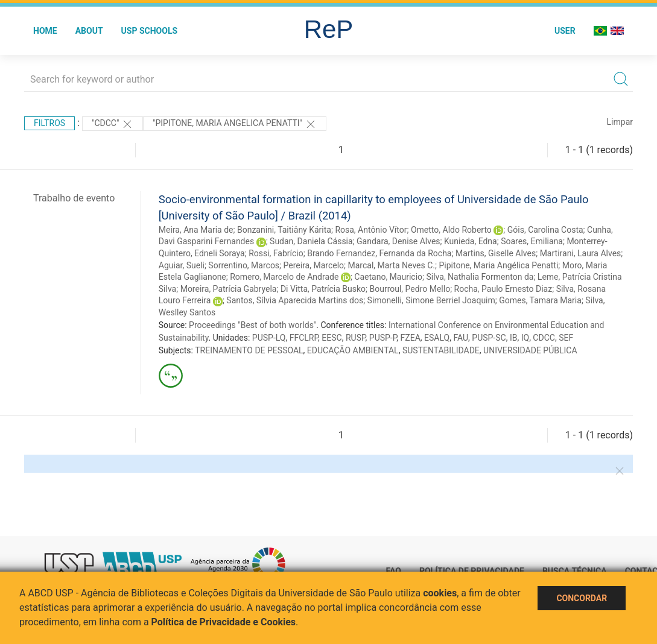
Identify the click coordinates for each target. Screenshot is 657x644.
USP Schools (150, 31)
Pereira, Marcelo (314, 265)
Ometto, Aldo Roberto (451, 230)
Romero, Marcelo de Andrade (284, 277)
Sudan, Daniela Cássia (311, 241)
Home (45, 31)
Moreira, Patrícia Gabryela (229, 289)
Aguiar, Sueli (182, 265)
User (565, 31)
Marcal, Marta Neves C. (391, 265)
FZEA (411, 338)
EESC (332, 338)
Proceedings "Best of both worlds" (252, 325)
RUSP (356, 338)
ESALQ (437, 338)
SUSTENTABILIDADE (441, 350)
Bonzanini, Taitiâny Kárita (284, 230)
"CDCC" (113, 124)
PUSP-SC (489, 338)
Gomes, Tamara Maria (540, 300)
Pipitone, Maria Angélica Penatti (498, 265)
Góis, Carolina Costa (545, 230)
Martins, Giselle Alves (496, 253)
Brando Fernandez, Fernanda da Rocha (379, 253)
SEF (566, 338)
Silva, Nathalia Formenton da (480, 277)
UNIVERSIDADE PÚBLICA (530, 350)
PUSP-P (383, 338)
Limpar (620, 122)
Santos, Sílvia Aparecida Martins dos (295, 300)
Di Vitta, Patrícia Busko (323, 289)
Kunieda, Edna (471, 241)
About (89, 31)
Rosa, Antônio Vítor (371, 230)
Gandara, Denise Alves (398, 241)
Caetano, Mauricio (388, 277)
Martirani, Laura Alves (581, 253)
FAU (461, 338)
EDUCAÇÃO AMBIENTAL (353, 350)
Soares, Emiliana (532, 241)
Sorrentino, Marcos (244, 265)
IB (514, 338)
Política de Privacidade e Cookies (224, 622)
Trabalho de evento (74, 198)
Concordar (582, 598)
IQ (525, 338)
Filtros (49, 123)
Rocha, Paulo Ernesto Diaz (503, 289)
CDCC (544, 338)
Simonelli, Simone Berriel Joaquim (431, 300)
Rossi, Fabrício (276, 253)
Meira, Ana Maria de (196, 230)
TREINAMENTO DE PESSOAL (249, 350)
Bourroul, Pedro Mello (410, 289)
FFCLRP (304, 338)
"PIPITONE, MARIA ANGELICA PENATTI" (235, 124)
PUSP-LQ (269, 338)
